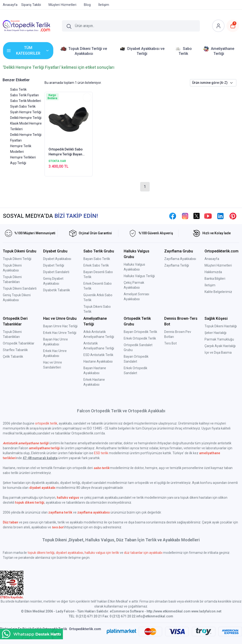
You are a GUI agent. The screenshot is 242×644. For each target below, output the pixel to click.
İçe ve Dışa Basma (218, 352)
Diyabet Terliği (54, 265)
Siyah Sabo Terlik (23, 106)
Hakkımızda (213, 272)
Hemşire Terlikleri (23, 157)
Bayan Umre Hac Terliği (60, 326)
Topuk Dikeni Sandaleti (20, 288)
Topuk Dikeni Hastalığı (221, 326)
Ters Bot (170, 343)
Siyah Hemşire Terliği (26, 112)
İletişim (210, 285)
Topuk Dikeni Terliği (17, 259)
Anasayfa (212, 259)
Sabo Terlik (18, 89)
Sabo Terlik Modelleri (26, 101)
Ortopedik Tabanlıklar (19, 343)
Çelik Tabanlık (13, 356)
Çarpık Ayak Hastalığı (220, 346)
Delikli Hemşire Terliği (26, 118)
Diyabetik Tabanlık (57, 290)
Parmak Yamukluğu (219, 339)
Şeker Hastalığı (215, 333)
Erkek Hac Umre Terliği (60, 333)
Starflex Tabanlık (15, 350)
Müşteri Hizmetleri (218, 265)
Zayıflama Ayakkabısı (180, 259)
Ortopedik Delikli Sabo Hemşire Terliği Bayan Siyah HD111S (66, 152)
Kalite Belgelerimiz (218, 292)
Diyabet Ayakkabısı (57, 259)
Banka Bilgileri (215, 279)
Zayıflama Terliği (177, 265)
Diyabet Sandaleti (56, 272)
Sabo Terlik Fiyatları (25, 95)
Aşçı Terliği (18, 163)
